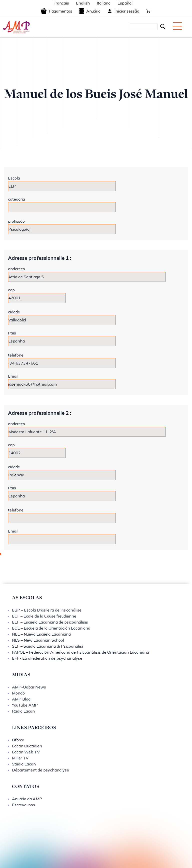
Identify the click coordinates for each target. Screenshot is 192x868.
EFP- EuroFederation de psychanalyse (47, 658)
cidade (14, 312)
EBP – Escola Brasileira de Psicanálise (47, 610)
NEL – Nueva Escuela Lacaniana (41, 634)
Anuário (89, 11)
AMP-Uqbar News (29, 687)
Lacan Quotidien (27, 746)
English (83, 3)
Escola (14, 178)
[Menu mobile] (177, 26)
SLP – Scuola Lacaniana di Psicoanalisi (47, 646)
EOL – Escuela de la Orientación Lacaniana (51, 628)
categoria (16, 199)
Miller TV (20, 758)
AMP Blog (21, 699)
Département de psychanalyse (40, 770)
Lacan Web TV (26, 752)
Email (13, 376)
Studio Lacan (24, 764)
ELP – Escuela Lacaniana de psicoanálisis (50, 622)
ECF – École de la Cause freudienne (44, 616)
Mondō (18, 693)
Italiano (104, 3)
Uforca (18, 740)
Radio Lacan (23, 711)
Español (125, 3)
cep (11, 290)
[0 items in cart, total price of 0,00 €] (148, 11)
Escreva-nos (23, 805)
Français (61, 3)
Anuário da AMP (27, 799)
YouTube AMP (25, 705)
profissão (16, 221)
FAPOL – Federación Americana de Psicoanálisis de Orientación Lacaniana (80, 652)
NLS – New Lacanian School (38, 640)
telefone (16, 355)
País (12, 333)
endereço (16, 269)
